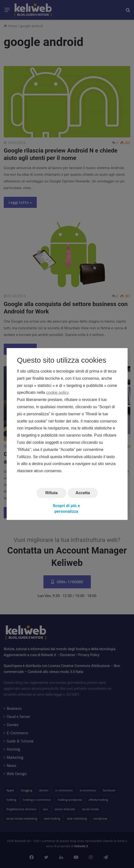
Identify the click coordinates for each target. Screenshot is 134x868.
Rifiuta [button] (51, 493)
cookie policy (57, 392)
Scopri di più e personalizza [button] (66, 508)
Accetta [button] (83, 493)
